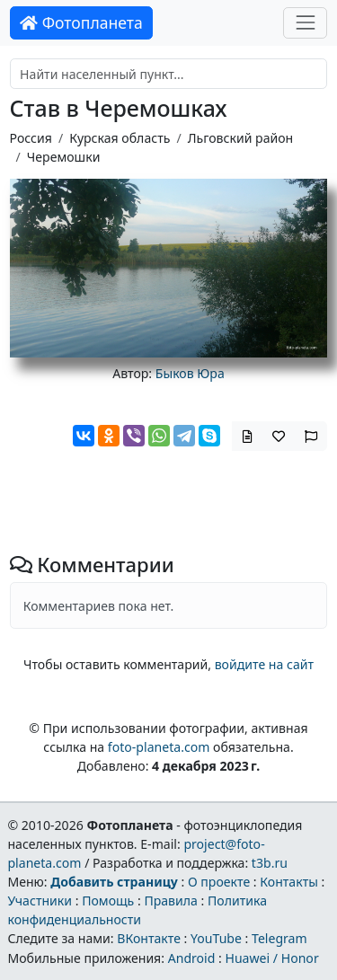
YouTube (216, 938)
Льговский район (241, 138)
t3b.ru (270, 863)
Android (192, 958)
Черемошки (64, 157)
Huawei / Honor (271, 958)
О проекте (219, 882)
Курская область (120, 138)
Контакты (289, 882)
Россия (31, 138)
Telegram (279, 938)
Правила (170, 901)
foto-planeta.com (159, 747)
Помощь (108, 901)
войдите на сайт (264, 664)
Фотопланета (81, 22)
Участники (40, 901)
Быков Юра (190, 373)
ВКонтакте (149, 938)
